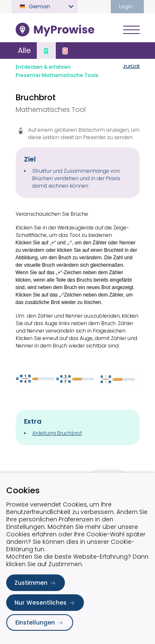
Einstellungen (40, 622)
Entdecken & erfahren (43, 67)
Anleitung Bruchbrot (57, 433)
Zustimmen (36, 583)
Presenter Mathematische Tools (57, 75)
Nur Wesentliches (45, 603)
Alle (24, 50)
